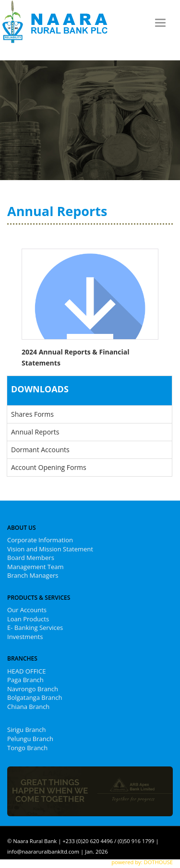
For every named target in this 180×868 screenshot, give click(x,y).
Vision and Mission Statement (50, 549)
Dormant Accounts (40, 450)
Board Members (31, 558)
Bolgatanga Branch (35, 697)
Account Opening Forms (49, 467)
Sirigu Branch (27, 730)
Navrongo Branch (33, 689)
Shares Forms (32, 414)
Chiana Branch (28, 707)
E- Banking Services (35, 628)
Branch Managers (33, 575)
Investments (25, 637)
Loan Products (28, 619)
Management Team (36, 567)
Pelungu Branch (30, 739)
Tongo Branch (27, 748)
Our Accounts (27, 610)
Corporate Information (40, 540)
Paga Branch (25, 680)
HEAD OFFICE (26, 671)
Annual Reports (35, 432)
